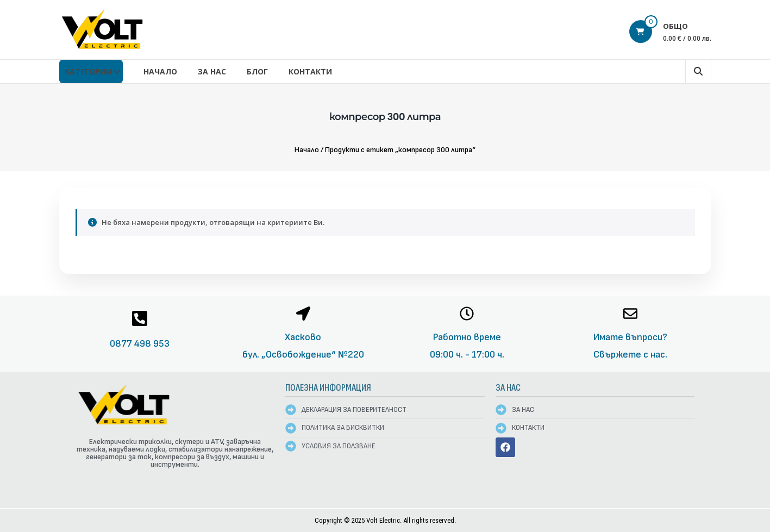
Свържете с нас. (630, 355)
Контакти (310, 71)
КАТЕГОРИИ (88, 71)
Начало (160, 71)
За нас (212, 71)
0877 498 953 (140, 344)
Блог (257, 71)
